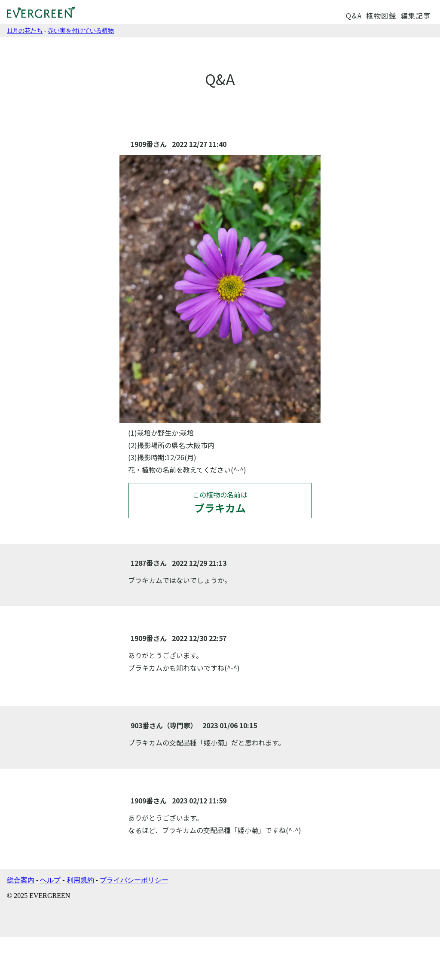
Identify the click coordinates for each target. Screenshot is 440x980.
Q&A (354, 15)
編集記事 (416, 15)
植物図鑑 (381, 15)
